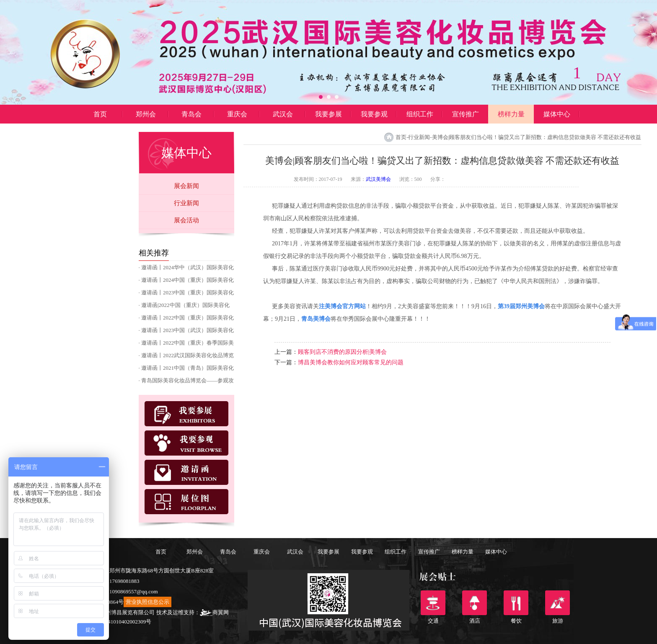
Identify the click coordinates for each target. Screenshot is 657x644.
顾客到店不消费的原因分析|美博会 (343, 352)
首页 (100, 114)
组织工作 (420, 114)
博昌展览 (100, 133)
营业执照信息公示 (147, 602)
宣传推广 (466, 114)
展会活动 (186, 220)
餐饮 (516, 603)
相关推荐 (154, 253)
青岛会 (191, 114)
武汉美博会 (378, 179)
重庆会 (237, 114)
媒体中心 (557, 114)
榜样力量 (511, 114)
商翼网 (214, 612)
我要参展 (328, 114)
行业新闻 (186, 203)
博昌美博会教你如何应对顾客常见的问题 (351, 362)
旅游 (557, 603)
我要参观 (374, 114)
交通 (433, 603)
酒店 (475, 603)
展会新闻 (186, 186)
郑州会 (146, 114)
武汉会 (283, 114)
